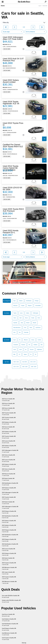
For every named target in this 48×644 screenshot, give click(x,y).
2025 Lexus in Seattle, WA (8, 461)
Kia (20, 332)
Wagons (30, 306)
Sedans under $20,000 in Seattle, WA (11, 601)
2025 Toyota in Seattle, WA (9, 418)
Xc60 (15, 350)
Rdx (42, 345)
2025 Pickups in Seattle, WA (9, 540)
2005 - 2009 (25, 367)
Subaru (28, 313)
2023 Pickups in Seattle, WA (9, 531)
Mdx (14, 354)
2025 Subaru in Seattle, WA (9, 465)
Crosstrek (16, 345)
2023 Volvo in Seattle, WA (8, 456)
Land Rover (38, 328)
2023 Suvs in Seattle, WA (8, 400)
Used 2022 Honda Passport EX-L (11, 232)
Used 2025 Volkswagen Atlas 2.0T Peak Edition (13, 38)
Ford (25, 328)
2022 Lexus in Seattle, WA (8, 550)
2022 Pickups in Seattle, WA (9, 554)
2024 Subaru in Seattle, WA (9, 489)
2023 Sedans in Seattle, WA (9, 432)
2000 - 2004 (34, 367)
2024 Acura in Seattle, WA (9, 475)
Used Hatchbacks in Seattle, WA (10, 625)
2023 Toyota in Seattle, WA (9, 437)
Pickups (37, 301)
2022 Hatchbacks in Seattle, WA (10, 545)
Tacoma (32, 350)
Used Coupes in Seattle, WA (9, 639)
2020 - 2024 (16, 362)
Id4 (29, 345)
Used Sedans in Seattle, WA (9, 620)
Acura (26, 318)
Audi (20, 318)
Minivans (15, 306)
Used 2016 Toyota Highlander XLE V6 (11, 103)
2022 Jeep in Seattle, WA (8, 573)
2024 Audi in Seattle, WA (8, 503)
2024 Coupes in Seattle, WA (9, 578)
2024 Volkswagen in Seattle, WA (10, 493)
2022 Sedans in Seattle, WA (9, 526)
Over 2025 (25, 362)
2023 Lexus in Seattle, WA (8, 442)
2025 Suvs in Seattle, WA (8, 409)
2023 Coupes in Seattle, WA (9, 564)
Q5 (36, 354)
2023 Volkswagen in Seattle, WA (10, 451)
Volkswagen (36, 313)
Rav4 (15, 340)
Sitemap (24, 643)
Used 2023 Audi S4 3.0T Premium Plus (13, 60)
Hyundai (15, 323)
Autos (3, 6)
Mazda (35, 323)
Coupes (23, 306)
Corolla (39, 340)
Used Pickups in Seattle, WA (9, 629)
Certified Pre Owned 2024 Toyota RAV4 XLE (13, 146)
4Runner (26, 340)
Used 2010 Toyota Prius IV (13, 124)
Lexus (21, 313)
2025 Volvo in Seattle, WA (8, 470)
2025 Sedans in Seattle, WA (9, 447)
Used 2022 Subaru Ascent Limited (11, 81)
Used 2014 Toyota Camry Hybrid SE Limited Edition (11, 168)
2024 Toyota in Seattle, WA (9, 414)
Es (31, 354)
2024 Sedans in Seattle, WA (9, 423)
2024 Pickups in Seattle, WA (9, 512)
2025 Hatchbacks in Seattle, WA (10, 536)
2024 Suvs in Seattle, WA (8, 404)
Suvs (15, 301)
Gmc (14, 332)
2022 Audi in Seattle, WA (8, 559)
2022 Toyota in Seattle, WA (9, 498)
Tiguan (25, 354)
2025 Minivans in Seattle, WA (9, 568)
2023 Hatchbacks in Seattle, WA (10, 517)
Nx (26, 350)
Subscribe (45, 6)
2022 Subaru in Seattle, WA (9, 521)
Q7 (19, 354)
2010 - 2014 (16, 367)
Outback (35, 345)
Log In (40, 6)
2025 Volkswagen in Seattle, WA (10, 507)
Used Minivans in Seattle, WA (9, 634)
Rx (20, 340)
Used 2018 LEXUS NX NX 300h (12, 189)
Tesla (31, 328)
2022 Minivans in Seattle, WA (9, 582)
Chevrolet (26, 332)
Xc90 (20, 350)
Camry (33, 340)
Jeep (22, 323)
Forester (23, 345)
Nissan (28, 323)
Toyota (15, 313)
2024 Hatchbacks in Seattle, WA (10, 484)
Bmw (39, 318)
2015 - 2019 (33, 362)
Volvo (15, 318)
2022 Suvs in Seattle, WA (8, 428)
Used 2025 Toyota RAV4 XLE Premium (13, 210)
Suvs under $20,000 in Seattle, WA (11, 596)
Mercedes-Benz (17, 328)
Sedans (21, 301)
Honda (33, 318)
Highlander (39, 350)
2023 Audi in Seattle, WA (8, 479)
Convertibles (38, 306)
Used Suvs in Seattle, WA (8, 615)
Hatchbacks (29, 301)
